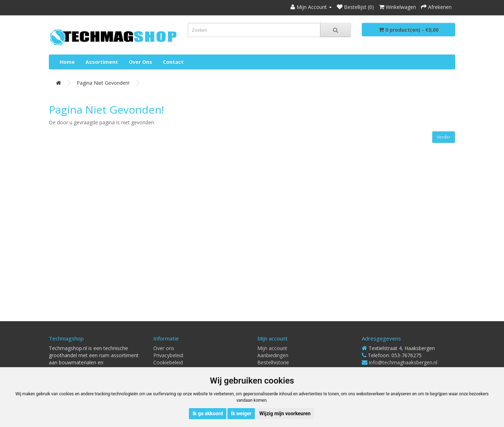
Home (67, 62)
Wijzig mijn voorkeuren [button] (285, 413)
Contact (173, 62)
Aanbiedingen (273, 355)
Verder (444, 137)
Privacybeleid (168, 355)
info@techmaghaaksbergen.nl (403, 362)
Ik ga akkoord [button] (208, 413)
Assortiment (102, 62)
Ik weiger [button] (241, 413)
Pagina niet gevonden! (103, 83)
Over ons (140, 62)
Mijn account (272, 348)
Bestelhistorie (273, 362)
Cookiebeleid (168, 362)
